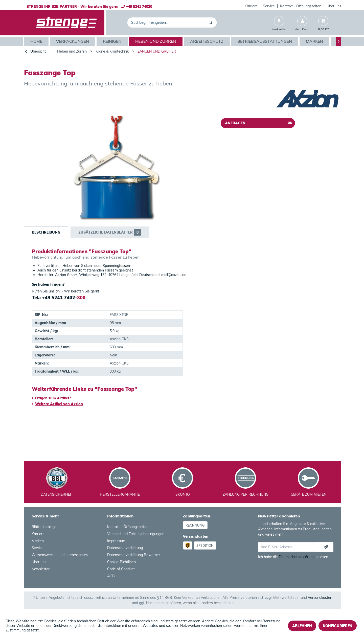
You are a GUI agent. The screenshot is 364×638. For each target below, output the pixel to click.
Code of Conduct (121, 569)
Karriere (251, 6)
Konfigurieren (338, 626)
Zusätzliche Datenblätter (110, 232)
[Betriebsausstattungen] (265, 41)
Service (269, 6)
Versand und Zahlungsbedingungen (136, 534)
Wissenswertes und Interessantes (60, 555)
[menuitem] (251, 6)
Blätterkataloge (44, 527)
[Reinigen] (113, 41)
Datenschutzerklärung (125, 548)
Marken (38, 541)
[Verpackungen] (73, 41)
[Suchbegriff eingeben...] (172, 22)
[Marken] (315, 41)
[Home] (37, 41)
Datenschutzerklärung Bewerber (134, 555)
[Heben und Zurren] (156, 41)
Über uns (334, 6)
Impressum (116, 541)
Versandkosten (320, 598)
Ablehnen (302, 626)
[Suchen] (211, 22)
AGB (111, 576)
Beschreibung (46, 232)
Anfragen (258, 122)
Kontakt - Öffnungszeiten (301, 6)
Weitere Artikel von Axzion (57, 404)
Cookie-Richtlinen (121, 562)
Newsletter (41, 569)
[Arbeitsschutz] (207, 41)
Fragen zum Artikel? (51, 398)
